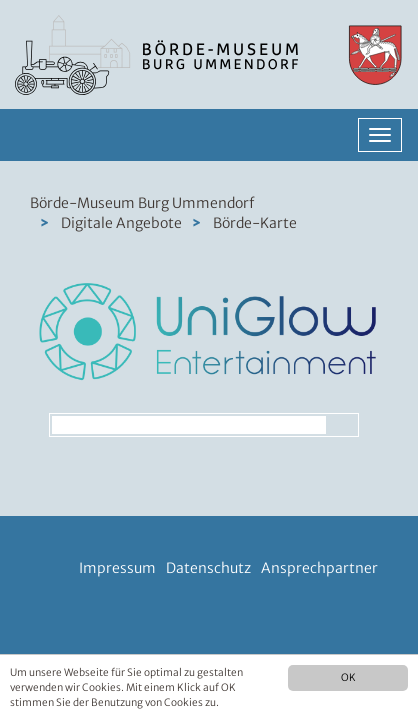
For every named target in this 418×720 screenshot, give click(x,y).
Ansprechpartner (319, 568)
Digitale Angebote (121, 223)
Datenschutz (208, 568)
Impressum (117, 568)
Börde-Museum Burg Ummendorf (142, 203)
